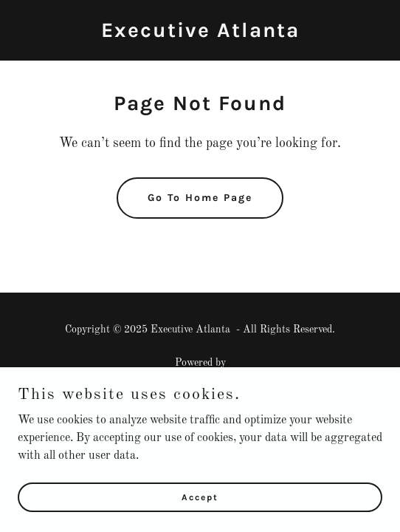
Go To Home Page (200, 198)
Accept (200, 497)
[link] (200, 34)
